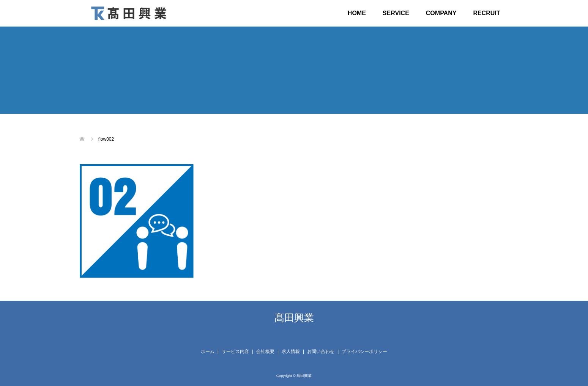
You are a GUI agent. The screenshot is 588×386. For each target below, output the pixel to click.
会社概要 (265, 351)
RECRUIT (486, 13)
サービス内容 (235, 351)
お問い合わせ (321, 351)
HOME (357, 13)
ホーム (208, 351)
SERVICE (396, 13)
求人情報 (291, 351)
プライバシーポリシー (364, 351)
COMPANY (441, 13)
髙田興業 (294, 318)
